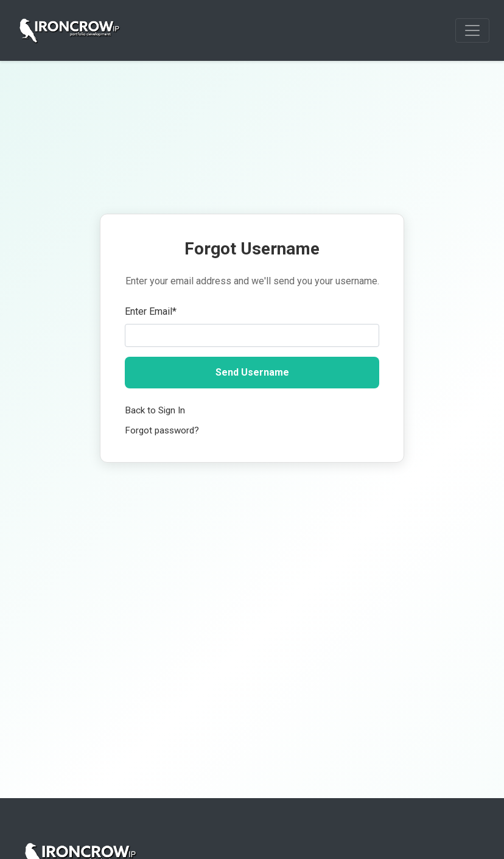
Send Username (252, 372)
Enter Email (151, 311)
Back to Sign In (155, 410)
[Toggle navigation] (472, 30)
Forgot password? (162, 430)
